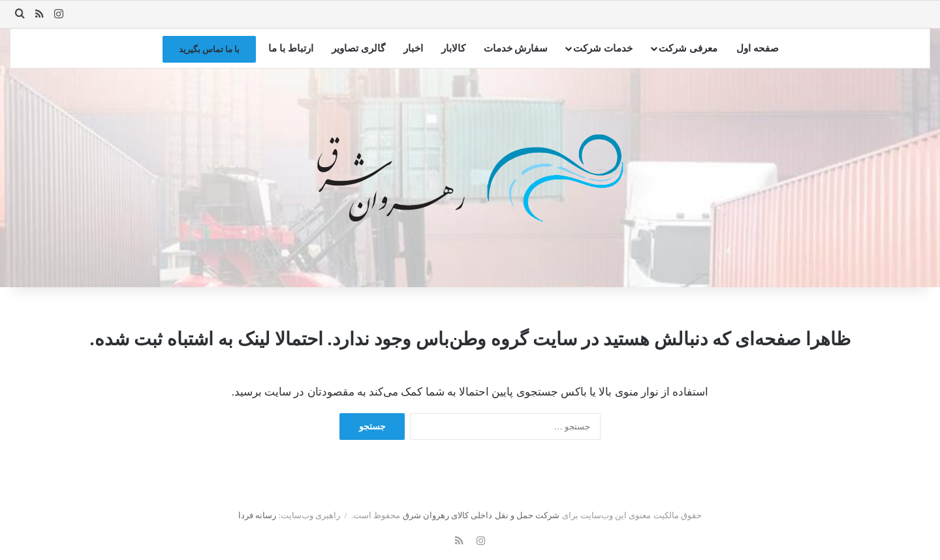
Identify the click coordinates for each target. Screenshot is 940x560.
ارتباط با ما (291, 48)
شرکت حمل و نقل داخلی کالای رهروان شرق (481, 515)
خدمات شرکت (603, 48)
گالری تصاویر (358, 48)
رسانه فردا (257, 515)
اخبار (413, 48)
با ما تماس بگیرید (210, 49)
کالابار (453, 48)
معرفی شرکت (688, 48)
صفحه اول (758, 48)
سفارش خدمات (516, 48)
